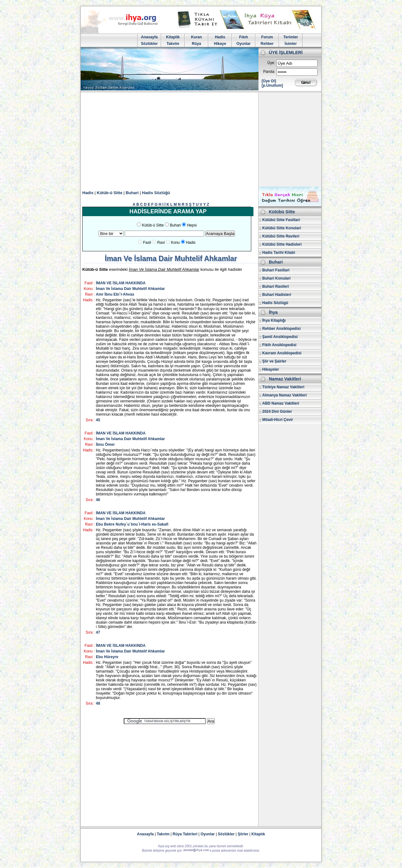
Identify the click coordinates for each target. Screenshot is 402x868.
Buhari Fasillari (276, 270)
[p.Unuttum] (272, 85)
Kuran (196, 37)
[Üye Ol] (269, 81)
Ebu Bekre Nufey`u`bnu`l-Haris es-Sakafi (132, 524)
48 (98, 703)
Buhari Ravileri (276, 287)
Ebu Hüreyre (107, 657)
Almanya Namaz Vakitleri (284, 395)
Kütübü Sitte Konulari (282, 228)
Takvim (173, 44)
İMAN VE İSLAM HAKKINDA (121, 283)
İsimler (291, 44)
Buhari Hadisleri (277, 295)
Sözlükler (149, 44)
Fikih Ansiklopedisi (279, 345)
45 (98, 420)
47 (98, 632)
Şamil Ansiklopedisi (280, 337)
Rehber (267, 44)
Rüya (196, 44)
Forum (267, 37)
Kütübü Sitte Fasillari (281, 220)
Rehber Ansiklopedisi (281, 329)
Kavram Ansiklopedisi (282, 353)
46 (98, 500)
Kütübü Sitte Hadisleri (282, 244)
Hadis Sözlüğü (156, 193)
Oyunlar (244, 44)
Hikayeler (271, 369)
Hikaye (220, 44)
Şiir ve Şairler (274, 361)
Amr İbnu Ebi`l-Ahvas (115, 294)
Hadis (220, 37)
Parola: (269, 72)
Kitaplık (258, 834)
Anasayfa (149, 37)
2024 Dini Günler (277, 412)
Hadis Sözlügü (275, 303)
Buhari (132, 193)
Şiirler (243, 834)
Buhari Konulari (276, 278)
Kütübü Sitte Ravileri (281, 236)
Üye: (271, 63)
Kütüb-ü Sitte (110, 193)
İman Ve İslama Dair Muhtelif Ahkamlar (130, 289)
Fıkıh (243, 37)
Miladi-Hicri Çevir (278, 420)
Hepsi (192, 225)
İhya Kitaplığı (274, 320)
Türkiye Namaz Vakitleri (283, 387)
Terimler (291, 37)
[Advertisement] (201, 139)
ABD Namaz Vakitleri (281, 403)
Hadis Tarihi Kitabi (279, 253)
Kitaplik (173, 37)
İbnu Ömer (105, 445)
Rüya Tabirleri (185, 834)
